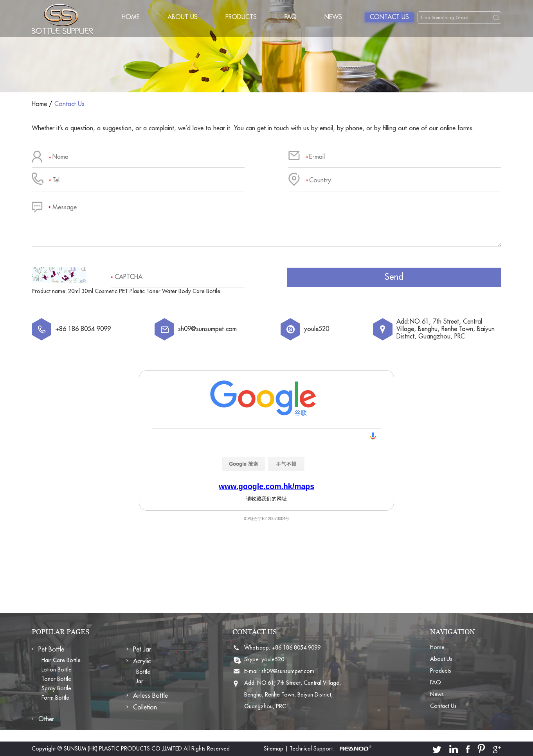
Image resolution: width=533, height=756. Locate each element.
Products (241, 17)
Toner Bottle (56, 679)
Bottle (143, 672)
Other (46, 719)
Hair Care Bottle (61, 660)
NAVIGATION (453, 632)
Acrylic (142, 661)
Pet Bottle (51, 650)
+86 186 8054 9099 (296, 648)
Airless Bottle (150, 696)
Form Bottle (55, 698)
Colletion (145, 707)
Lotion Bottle (57, 670)
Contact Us (389, 17)
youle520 (317, 329)
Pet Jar (142, 650)
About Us (183, 17)
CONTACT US (255, 632)
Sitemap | (276, 749)
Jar (140, 681)
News (333, 17)
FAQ (291, 17)
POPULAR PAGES (60, 632)
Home (131, 17)
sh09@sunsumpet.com (207, 329)
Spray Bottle (56, 688)
